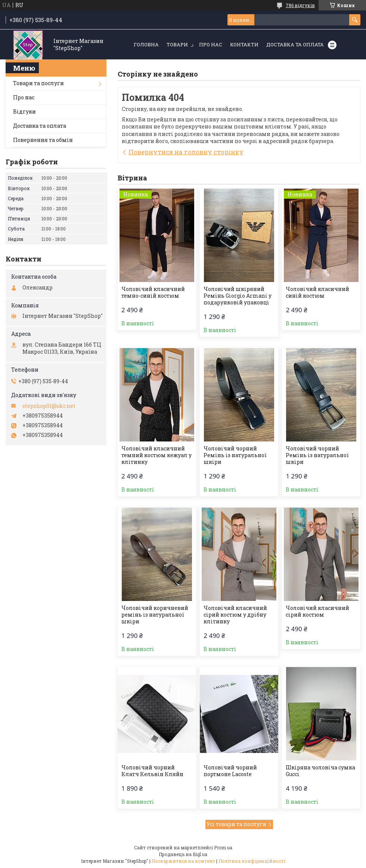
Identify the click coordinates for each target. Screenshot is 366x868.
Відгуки (24, 111)
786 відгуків (300, 5)
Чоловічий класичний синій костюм (317, 292)
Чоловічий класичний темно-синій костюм (153, 292)
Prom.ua (223, 847)
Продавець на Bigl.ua (183, 854)
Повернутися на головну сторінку (186, 152)
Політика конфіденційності (252, 861)
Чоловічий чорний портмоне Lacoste (230, 771)
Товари (177, 44)
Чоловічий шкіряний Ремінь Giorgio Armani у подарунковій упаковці (238, 296)
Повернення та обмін (43, 140)
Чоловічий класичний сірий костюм (317, 611)
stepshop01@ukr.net (49, 406)
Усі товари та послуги (236, 824)
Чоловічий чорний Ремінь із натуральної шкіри (235, 455)
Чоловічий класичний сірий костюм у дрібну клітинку (235, 615)
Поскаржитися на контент (183, 861)
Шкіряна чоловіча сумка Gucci (320, 771)
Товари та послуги (38, 83)
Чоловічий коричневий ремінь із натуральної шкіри (155, 615)
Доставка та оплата (295, 44)
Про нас (211, 44)
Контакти (244, 44)
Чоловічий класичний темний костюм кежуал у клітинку (156, 455)
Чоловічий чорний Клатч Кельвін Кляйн (152, 771)
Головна (146, 44)
